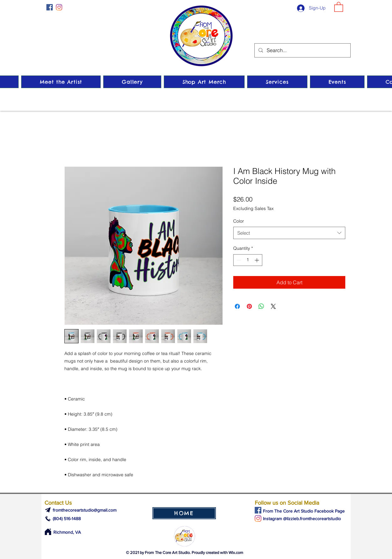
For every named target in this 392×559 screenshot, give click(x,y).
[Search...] (302, 50)
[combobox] (289, 233)
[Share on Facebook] (237, 306)
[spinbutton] (248, 260)
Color (239, 221)
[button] (339, 6)
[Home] (48, 532)
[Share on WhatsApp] (261, 306)
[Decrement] (238, 260)
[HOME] (184, 513)
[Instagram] (59, 7)
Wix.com (236, 553)
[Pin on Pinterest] (249, 306)
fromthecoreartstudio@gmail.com (85, 510)
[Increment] (257, 260)
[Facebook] (50, 7)
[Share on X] (273, 306)
